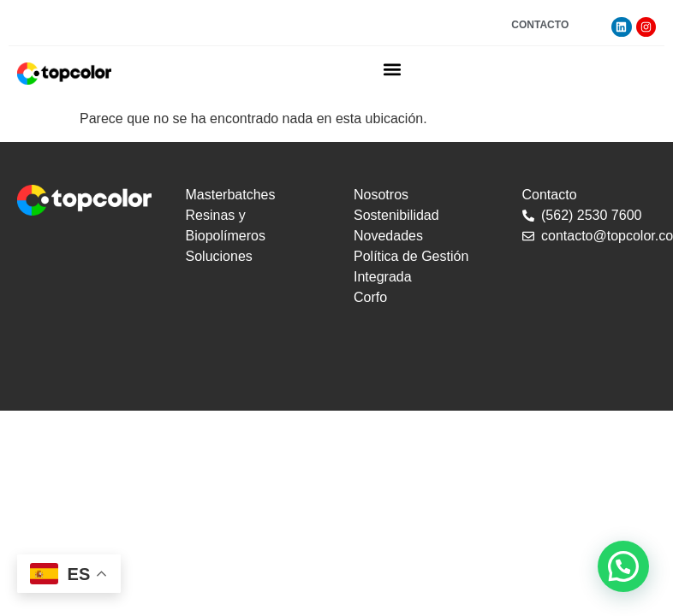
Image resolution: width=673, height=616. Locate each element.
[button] (393, 69)
